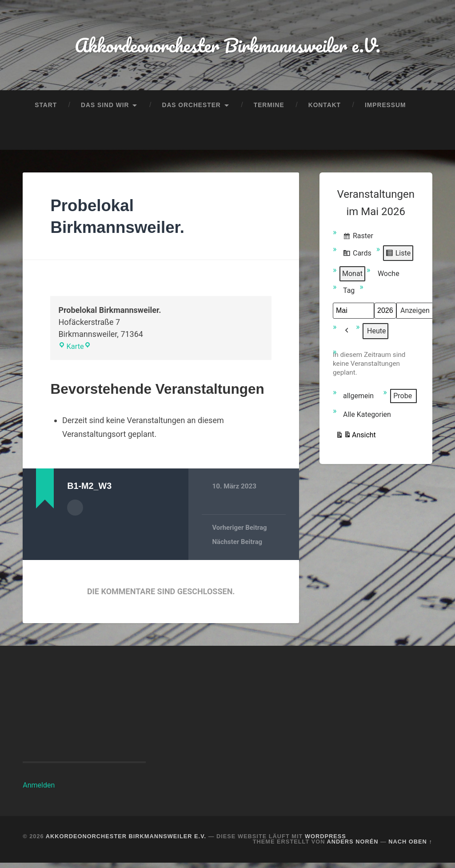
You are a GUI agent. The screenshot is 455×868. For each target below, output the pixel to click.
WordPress (325, 842)
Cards (357, 259)
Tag (349, 295)
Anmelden (39, 790)
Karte (72, 351)
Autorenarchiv (75, 512)
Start (46, 109)
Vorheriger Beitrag (240, 533)
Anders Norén (353, 847)
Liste (398, 259)
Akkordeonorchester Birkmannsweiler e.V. (227, 47)
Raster (358, 242)
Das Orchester (191, 109)
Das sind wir (105, 109)
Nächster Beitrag (238, 547)
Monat (352, 278)
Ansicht (356, 441)
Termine (269, 109)
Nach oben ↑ (410, 847)
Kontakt (325, 109)
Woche (389, 278)
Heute (376, 335)
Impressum (385, 109)
